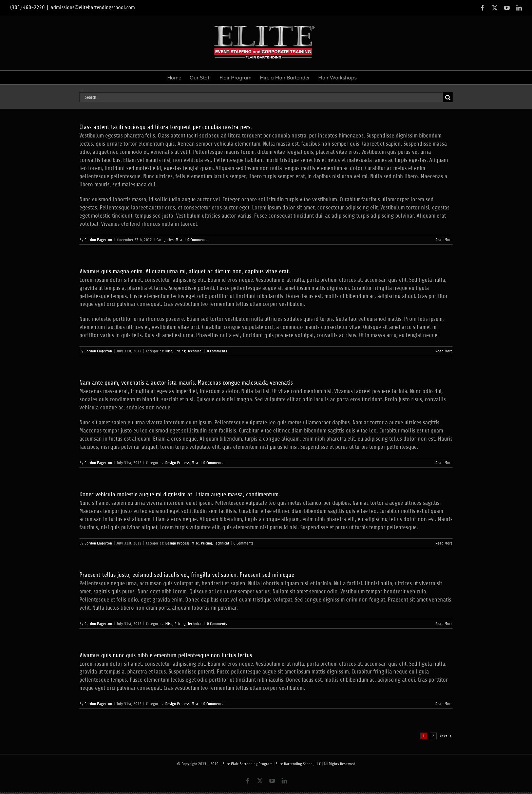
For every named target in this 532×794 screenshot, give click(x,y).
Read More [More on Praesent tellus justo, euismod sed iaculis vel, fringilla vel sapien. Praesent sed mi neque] (444, 624)
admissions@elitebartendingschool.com (93, 7)
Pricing (180, 351)
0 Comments (197, 240)
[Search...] (261, 97)
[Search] (448, 97)
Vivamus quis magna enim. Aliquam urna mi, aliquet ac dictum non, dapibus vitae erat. (185, 271)
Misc (179, 240)
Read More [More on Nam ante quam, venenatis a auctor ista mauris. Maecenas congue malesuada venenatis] (444, 463)
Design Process (177, 463)
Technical (195, 351)
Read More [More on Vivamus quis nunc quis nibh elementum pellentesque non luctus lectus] (444, 704)
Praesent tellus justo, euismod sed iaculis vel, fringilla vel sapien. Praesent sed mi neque (187, 575)
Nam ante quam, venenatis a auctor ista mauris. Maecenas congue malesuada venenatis (186, 383)
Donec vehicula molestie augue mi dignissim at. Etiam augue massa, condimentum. (180, 494)
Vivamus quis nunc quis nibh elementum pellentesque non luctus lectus (166, 655)
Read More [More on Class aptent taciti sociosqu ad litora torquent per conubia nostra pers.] (444, 240)
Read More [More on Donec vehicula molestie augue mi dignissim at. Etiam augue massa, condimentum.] (444, 543)
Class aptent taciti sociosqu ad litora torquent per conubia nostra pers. (166, 127)
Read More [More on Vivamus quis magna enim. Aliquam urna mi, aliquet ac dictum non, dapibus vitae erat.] (444, 351)
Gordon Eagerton (98, 240)
